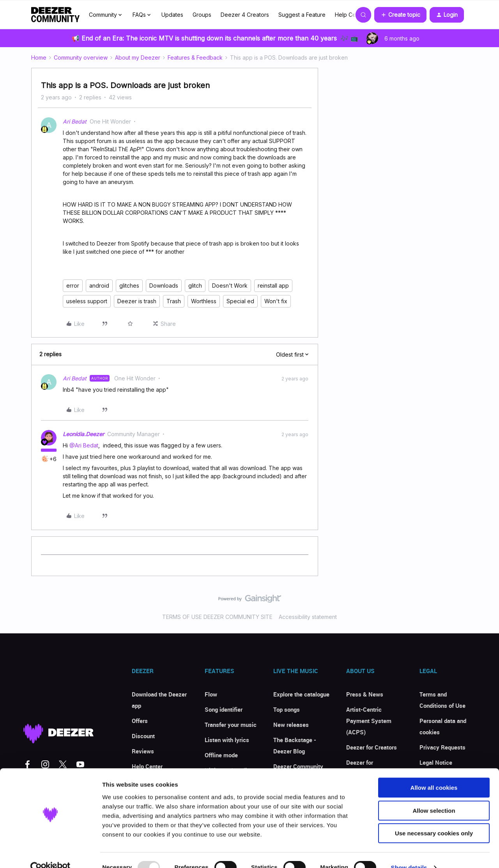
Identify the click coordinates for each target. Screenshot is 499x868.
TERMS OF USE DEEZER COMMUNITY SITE (217, 617)
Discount (143, 736)
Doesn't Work (230, 286)
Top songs (287, 709)
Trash (174, 301)
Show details (409, 853)
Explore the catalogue (301, 694)
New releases (291, 725)
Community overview (81, 57)
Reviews (143, 751)
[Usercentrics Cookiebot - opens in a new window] (50, 853)
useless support (87, 301)
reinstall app (273, 286)
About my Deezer (138, 57)
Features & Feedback (195, 57)
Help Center (350, 15)
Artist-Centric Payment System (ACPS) (369, 721)
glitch (195, 286)
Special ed (240, 301)
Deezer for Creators (372, 747)
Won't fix (276, 301)
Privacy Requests (442, 747)
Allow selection (434, 796)
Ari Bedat (75, 121)
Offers (140, 721)
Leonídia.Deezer (83, 434)
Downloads (164, 286)
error (73, 286)
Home (39, 57)
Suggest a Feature (302, 15)
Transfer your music (231, 725)
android (99, 286)
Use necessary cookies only (434, 818)
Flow (211, 694)
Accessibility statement (308, 617)
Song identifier (224, 709)
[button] (400, 15)
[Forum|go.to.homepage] (55, 15)
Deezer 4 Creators (245, 15)
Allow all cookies (434, 773)
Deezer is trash (137, 301)
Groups (202, 15)
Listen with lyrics (227, 740)
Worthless (204, 301)
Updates (172, 15)
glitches (129, 286)
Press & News (365, 694)
